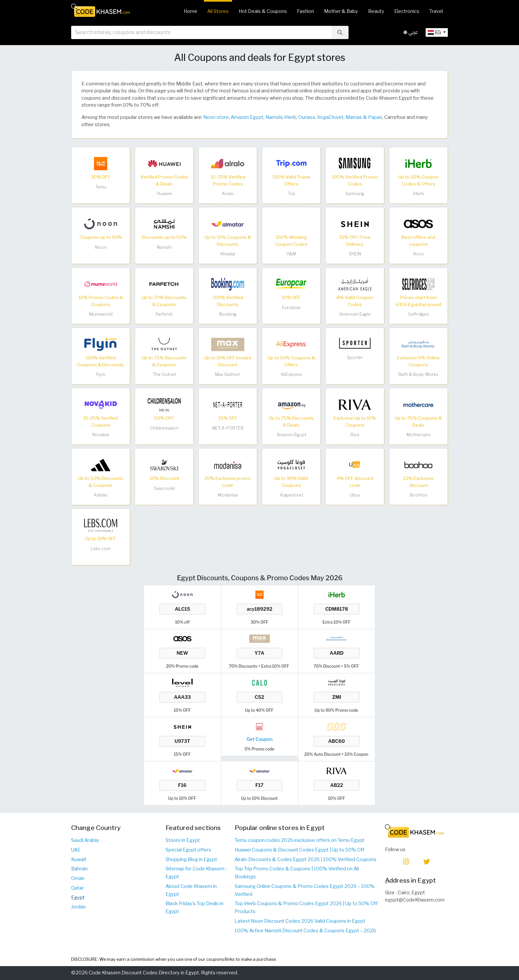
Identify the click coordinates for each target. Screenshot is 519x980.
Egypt (78, 898)
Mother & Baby (341, 11)
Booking (228, 314)
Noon (101, 247)
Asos (418, 254)
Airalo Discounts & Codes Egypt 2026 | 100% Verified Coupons (306, 859)
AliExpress (291, 374)
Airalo (228, 194)
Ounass (307, 117)
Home (190, 11)
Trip (291, 194)
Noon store (216, 117)
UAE (76, 850)
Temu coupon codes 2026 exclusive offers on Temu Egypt (300, 840)
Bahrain (79, 869)
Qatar (77, 888)
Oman (78, 878)
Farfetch (164, 314)
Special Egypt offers (188, 850)
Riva (355, 435)
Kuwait (79, 859)
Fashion (306, 11)
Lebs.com (101, 549)
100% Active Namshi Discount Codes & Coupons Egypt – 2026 (305, 931)
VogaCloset (330, 117)
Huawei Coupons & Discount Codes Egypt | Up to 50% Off (300, 850)
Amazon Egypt (247, 117)
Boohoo (419, 495)
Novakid (101, 435)
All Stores (218, 11)
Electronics (407, 11)
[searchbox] (201, 33)
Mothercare (419, 435)
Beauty (376, 11)
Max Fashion (228, 374)
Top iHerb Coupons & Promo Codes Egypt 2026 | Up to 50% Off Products (306, 907)
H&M (291, 254)
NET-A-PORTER (228, 428)
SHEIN (355, 254)
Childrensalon (164, 428)
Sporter (355, 358)
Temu (101, 187)
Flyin (101, 374)
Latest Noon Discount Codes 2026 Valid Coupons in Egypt (300, 921)
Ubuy (355, 495)
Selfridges (419, 314)
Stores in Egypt (183, 840)
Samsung (355, 194)
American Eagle (355, 314)
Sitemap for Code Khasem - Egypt (196, 873)
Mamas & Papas (364, 117)
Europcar (291, 308)
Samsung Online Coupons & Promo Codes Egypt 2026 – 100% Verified (305, 890)
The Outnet (164, 374)
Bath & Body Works (418, 374)
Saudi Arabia (85, 840)
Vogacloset (291, 495)
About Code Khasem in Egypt (191, 890)
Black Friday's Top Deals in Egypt (194, 907)
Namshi (274, 117)
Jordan (78, 907)
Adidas (101, 495)
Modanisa (228, 495)
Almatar (228, 254)
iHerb (290, 117)
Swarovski (164, 488)
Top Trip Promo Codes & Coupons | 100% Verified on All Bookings (297, 873)
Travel (436, 11)
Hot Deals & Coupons (263, 11)
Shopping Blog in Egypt (191, 859)
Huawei (164, 194)
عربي (411, 33)
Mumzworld (101, 314)
